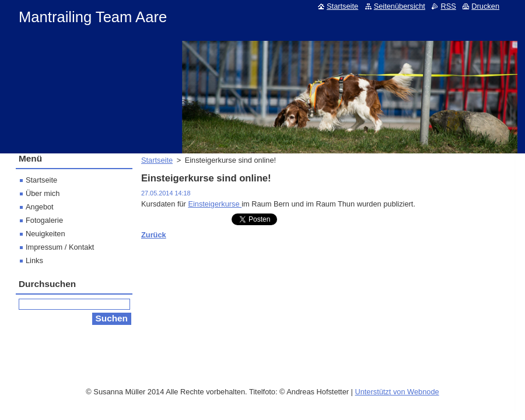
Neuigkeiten (45, 234)
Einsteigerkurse (215, 204)
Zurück (154, 235)
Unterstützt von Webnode (397, 389)
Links (34, 260)
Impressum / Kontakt (60, 247)
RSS (448, 6)
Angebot (40, 207)
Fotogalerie (44, 220)
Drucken (485, 6)
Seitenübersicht (400, 6)
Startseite (157, 160)
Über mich (43, 193)
